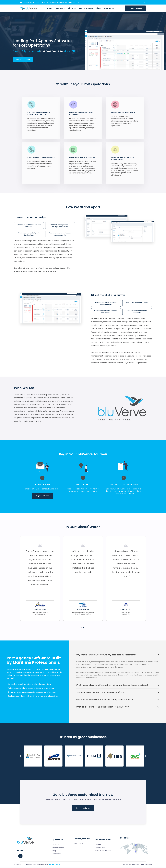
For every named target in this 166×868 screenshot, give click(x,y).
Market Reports (86, 8)
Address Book (101, 860)
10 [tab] (97, 768)
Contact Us (109, 8)
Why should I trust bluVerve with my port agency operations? (118, 656)
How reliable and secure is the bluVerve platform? (118, 693)
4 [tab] (68, 768)
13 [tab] (112, 768)
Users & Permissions (103, 863)
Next (149, 582)
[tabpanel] (42, 481)
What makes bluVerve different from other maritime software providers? (118, 686)
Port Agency (79, 852)
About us (56, 860)
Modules (60, 8)
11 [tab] (102, 768)
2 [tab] (84, 628)
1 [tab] (84, 501)
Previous (17, 582)
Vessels (98, 857)
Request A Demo (135, 8)
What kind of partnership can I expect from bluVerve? (118, 708)
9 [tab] (92, 768)
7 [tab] (83, 768)
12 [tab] (107, 768)
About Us (72, 8)
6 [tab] (78, 768)
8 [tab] (87, 768)
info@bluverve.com (29, 2)
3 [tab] (63, 768)
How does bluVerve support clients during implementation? (118, 700)
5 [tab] (73, 768)
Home (50, 8)
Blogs (99, 8)
